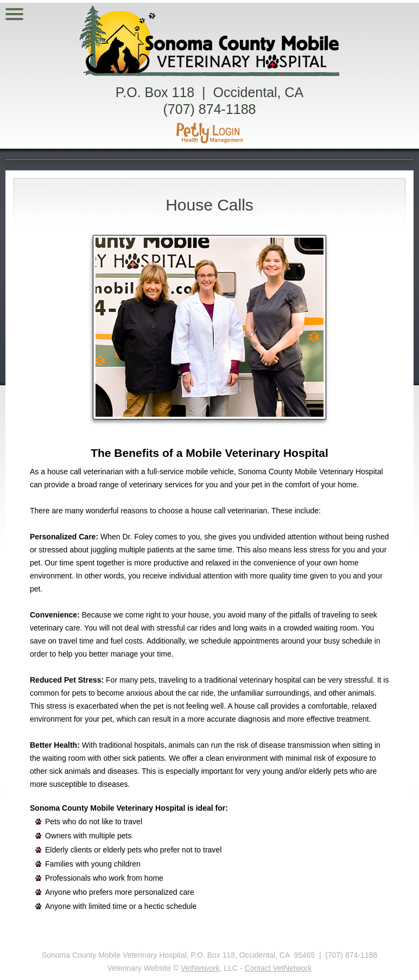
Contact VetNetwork (278, 968)
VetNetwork (200, 968)
